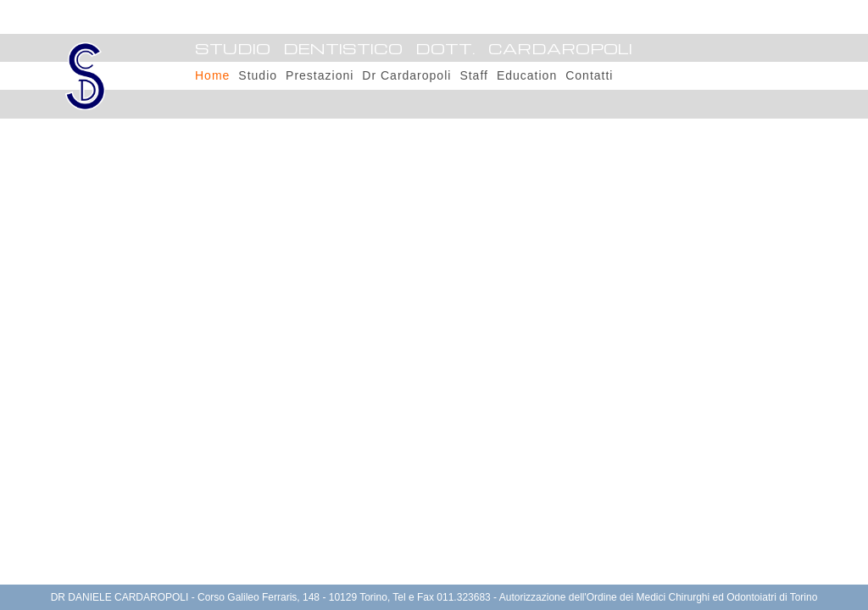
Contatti (589, 75)
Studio (258, 75)
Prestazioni (320, 75)
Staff (474, 75)
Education (527, 75)
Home (212, 75)
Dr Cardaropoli (406, 75)
